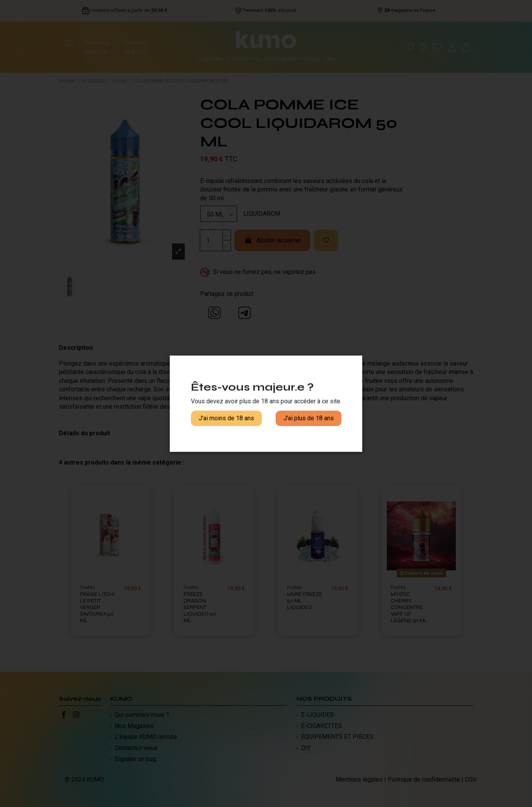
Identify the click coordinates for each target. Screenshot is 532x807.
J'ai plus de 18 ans (309, 418)
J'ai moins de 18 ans (226, 418)
